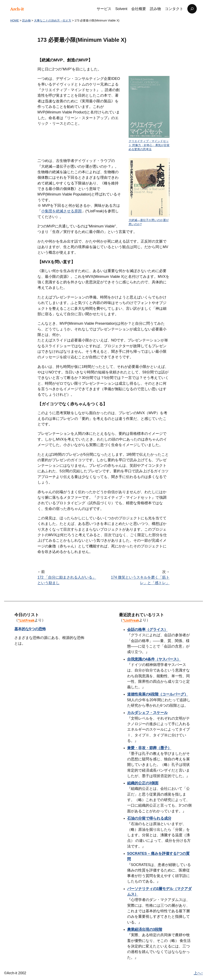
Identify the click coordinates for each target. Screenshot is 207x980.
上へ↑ (198, 973)
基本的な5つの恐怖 (30, 629)
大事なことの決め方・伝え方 (53, 20)
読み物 (26, 20)
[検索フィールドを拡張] (192, 9)
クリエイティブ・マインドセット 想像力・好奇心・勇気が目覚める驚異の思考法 (149, 145)
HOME (15, 20)
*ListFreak (26, 620)
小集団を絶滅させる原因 (61, 211)
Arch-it (17, 9)
